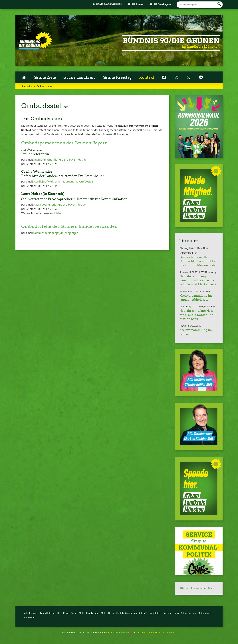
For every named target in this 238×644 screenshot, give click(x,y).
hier (59, 213)
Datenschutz (205, 613)
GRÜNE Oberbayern (160, 4)
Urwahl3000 (111, 632)
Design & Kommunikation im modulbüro (157, 632)
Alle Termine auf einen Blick (197, 588)
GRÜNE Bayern (136, 4)
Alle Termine (31, 613)
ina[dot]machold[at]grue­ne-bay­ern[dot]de (60, 159)
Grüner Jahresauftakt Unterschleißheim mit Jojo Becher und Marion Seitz (198, 261)
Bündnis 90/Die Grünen (171, 41)
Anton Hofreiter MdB (50, 613)
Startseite (27, 86)
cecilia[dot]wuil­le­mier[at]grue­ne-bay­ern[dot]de (64, 181)
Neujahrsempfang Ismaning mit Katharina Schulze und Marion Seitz (198, 280)
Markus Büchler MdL (73, 613)
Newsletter (155, 613)
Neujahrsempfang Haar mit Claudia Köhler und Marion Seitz (197, 315)
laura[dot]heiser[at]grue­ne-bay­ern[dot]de (60, 204)
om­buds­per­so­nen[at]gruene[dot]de (56, 233)
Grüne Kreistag (117, 77)
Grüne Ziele (45, 77)
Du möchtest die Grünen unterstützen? (127, 613)
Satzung (168, 613)
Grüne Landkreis (79, 77)
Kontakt (147, 77)
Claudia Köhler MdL (96, 613)
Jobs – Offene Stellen (185, 613)
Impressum (30, 617)
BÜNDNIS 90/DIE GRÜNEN (107, 4)
